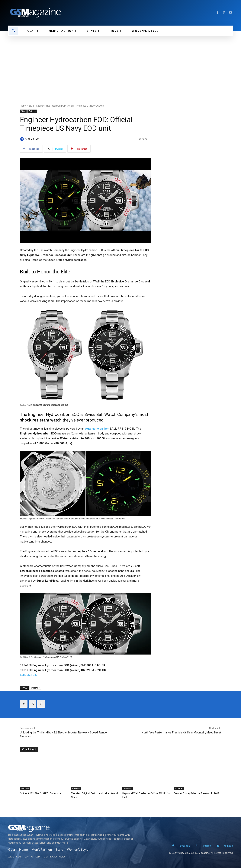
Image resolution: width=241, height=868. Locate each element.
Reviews (76, 789)
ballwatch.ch (28, 675)
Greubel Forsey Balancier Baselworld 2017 (196, 793)
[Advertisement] (120, 64)
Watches (32, 111)
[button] (14, 31)
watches (35, 688)
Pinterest (207, 846)
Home (23, 106)
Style (31, 106)
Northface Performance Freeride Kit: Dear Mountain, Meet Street (181, 733)
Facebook (184, 846)
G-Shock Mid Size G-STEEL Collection (40, 793)
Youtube (228, 846)
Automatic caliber (97, 429)
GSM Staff (33, 139)
